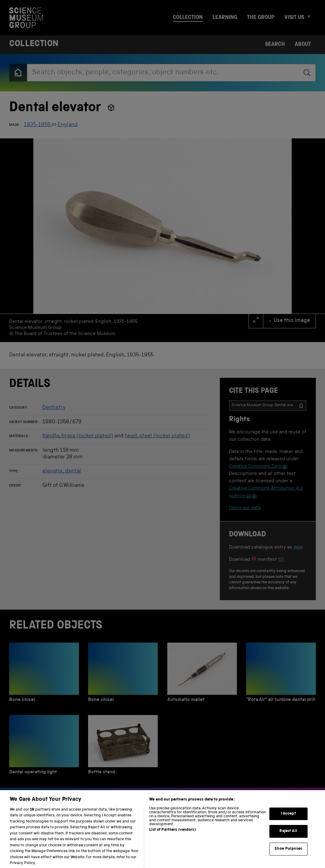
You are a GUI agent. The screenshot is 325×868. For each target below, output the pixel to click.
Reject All (288, 837)
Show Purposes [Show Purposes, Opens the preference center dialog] (288, 854)
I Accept (288, 819)
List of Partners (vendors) (172, 836)
